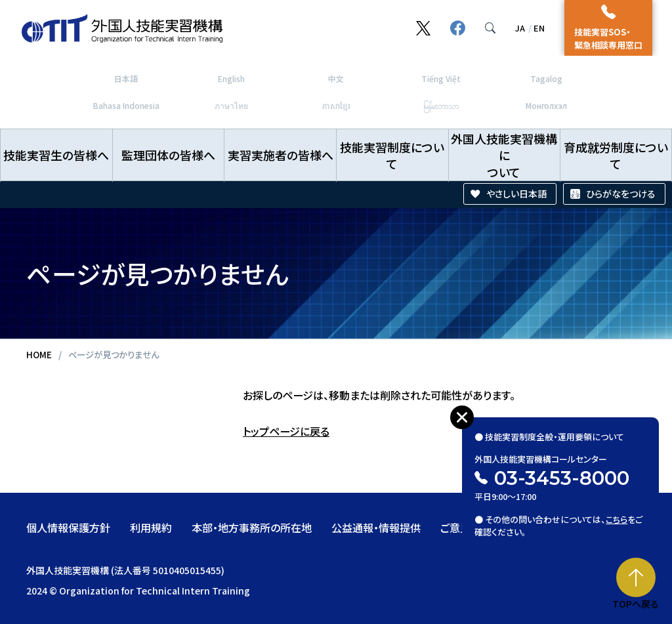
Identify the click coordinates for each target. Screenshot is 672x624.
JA (520, 28)
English (231, 78)
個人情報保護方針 (68, 528)
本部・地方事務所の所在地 (252, 528)
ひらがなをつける (621, 194)
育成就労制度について (616, 155)
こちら (617, 515)
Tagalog (546, 78)
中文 (336, 78)
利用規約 (151, 528)
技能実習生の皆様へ (56, 155)
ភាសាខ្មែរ (336, 105)
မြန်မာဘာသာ (441, 105)
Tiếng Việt (441, 78)
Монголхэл (546, 105)
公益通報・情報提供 (376, 528)
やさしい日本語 (516, 194)
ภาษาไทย (231, 105)
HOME (39, 354)
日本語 (126, 78)
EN (539, 28)
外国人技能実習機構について (504, 155)
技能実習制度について (392, 155)
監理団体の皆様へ (168, 155)
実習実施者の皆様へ (281, 155)
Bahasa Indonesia (126, 105)
